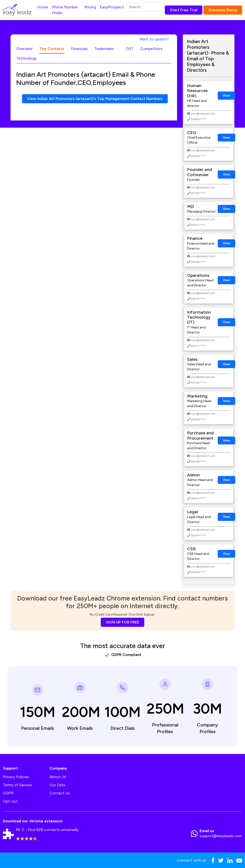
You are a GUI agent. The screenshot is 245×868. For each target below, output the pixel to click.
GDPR (8, 793)
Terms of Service (17, 785)
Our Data (57, 785)
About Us (58, 777)
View (226, 96)
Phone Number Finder (65, 10)
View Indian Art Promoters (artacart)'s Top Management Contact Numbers (95, 99)
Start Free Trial (184, 10)
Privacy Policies (16, 777)
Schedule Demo (223, 10)
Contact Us (60, 793)
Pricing (90, 7)
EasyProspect (112, 7)
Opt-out (10, 801)
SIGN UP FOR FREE (122, 622)
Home (43, 7)
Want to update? (154, 39)
